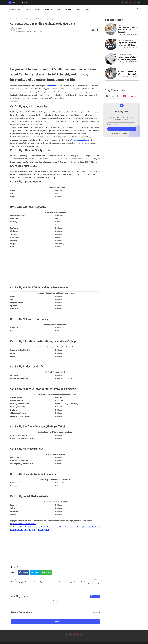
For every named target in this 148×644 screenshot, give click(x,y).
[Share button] (55, 572)
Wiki (17, 19)
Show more (95, 596)
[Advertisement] (55, 50)
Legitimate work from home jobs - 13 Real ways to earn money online (127, 44)
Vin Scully (52, 86)
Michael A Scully (30, 530)
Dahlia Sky (29, 527)
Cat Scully (19, 530)
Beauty (79, 9)
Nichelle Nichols (44, 530)
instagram (132, 96)
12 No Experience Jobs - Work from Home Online (128, 73)
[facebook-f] (123, 2)
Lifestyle (49, 9)
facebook (115, 96)
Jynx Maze (60, 527)
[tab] (28, 10)
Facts (88, 9)
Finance (68, 9)
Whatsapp (47, 572)
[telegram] (139, 2)
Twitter (36, 572)
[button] (138, 10)
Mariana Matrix (40, 527)
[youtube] (131, 2)
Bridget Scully (89, 527)
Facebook (25, 572)
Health (38, 9)
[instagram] (135, 2)
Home (28, 9)
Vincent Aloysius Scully (80, 140)
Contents (14, 101)
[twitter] (127, 2)
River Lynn (51, 527)
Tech (59, 9)
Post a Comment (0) (55, 622)
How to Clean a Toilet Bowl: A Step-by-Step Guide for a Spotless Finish (127, 58)
